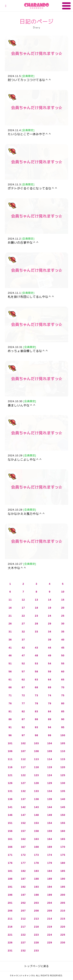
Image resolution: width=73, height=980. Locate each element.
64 (50, 680)
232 (23, 951)
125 (63, 775)
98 (36, 735)
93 (36, 727)
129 (50, 783)
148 (36, 815)
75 (63, 695)
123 (36, 775)
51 (10, 663)
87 (23, 719)
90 (63, 719)
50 (63, 655)
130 (63, 783)
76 (10, 703)
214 (50, 919)
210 (63, 911)
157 (23, 831)
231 (10, 951)
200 (63, 895)
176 (10, 863)
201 (10, 903)
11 (10, 600)
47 (23, 655)
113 (36, 759)
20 (63, 608)
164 (50, 839)
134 (50, 791)
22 (23, 616)
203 (36, 903)
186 (10, 879)
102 (23, 743)
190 (63, 879)
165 (63, 839)
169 (50, 847)
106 (10, 751)
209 (50, 911)
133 (36, 791)
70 (63, 687)
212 (23, 919)
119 (50, 767)
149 (50, 815)
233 (36, 951)
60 (63, 671)
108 (36, 751)
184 (50, 871)
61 (10, 680)
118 (36, 767)
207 (23, 911)
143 (36, 807)
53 (36, 663)
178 (36, 863)
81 (10, 711)
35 (63, 632)
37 (23, 640)
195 (63, 887)
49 (50, 655)
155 (63, 823)
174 (50, 855)
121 (10, 775)
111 (10, 759)
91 (10, 727)
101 (10, 743)
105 (63, 743)
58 (36, 671)
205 (63, 903)
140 (63, 799)
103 (36, 743)
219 (50, 927)
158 (36, 831)
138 (36, 799)
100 (63, 735)
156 (10, 831)
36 (10, 640)
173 (36, 855)
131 (10, 791)
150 (63, 815)
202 (23, 903)
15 (63, 600)
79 (50, 703)
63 (36, 680)
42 (23, 648)
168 (36, 847)
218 (36, 927)
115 (63, 759)
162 (23, 839)
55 (63, 663)
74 (50, 695)
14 (50, 600)
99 (50, 735)
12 (23, 600)
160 (63, 831)
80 (63, 703)
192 (23, 887)
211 (10, 919)
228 (36, 943)
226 (10, 943)
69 (50, 687)
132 (23, 791)
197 (23, 895)
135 (63, 791)
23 (36, 616)
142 (23, 807)
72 (23, 695)
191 (10, 887)
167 (23, 847)
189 (50, 879)
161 (10, 839)
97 (23, 735)
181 (10, 871)
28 (36, 624)
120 (63, 767)
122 (23, 775)
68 (36, 687)
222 (23, 935)
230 (63, 943)
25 (63, 616)
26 (10, 624)
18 (36, 608)
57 (23, 671)
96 (10, 735)
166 (10, 847)
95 (63, 727)
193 (36, 887)
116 (10, 767)
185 (63, 871)
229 (50, 943)
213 (36, 919)
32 (23, 632)
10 (63, 592)
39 (50, 640)
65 (63, 680)
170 (63, 847)
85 (63, 711)
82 (23, 711)
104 (50, 743)
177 (23, 863)
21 (10, 616)
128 (36, 783)
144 (50, 807)
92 (23, 727)
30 (63, 624)
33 (36, 632)
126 (10, 783)
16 (10, 608)
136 (10, 799)
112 (23, 759)
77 (23, 703)
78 (36, 703)
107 (23, 751)
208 (36, 911)
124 (50, 775)
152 (23, 823)
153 (36, 823)
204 (50, 903)
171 (10, 855)
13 (36, 600)
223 (36, 935)
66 (10, 687)
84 (50, 711)
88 (36, 719)
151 (10, 823)
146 (10, 815)
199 (50, 895)
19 (50, 608)
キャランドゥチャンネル (36, 6)
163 (36, 839)
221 (10, 935)
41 (10, 648)
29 (50, 624)
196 (10, 895)
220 (63, 927)
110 (63, 751)
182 (23, 871)
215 (63, 919)
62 (23, 680)
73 (36, 695)
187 (23, 879)
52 (23, 663)
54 (50, 663)
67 (23, 687)
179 (50, 863)
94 (50, 727)
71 (10, 695)
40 (63, 640)
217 (23, 927)
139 (50, 799)
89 (50, 719)
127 (23, 783)
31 (10, 632)
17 (23, 608)
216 (10, 927)
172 (23, 855)
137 (23, 799)
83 (36, 711)
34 (50, 632)
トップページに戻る (37, 966)
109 (50, 751)
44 (50, 648)
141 (10, 807)
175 (63, 855)
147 (23, 815)
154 (50, 823)
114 (50, 759)
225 (63, 935)
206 (10, 911)
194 (50, 887)
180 (63, 863)
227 (23, 943)
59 (50, 671)
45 (63, 648)
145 (63, 807)
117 (23, 767)
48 (36, 655)
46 (10, 655)
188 (36, 879)
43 (36, 648)
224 (50, 935)
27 (23, 624)
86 (10, 719)
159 (50, 831)
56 (10, 671)
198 (36, 895)
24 (50, 616)
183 (36, 871)
